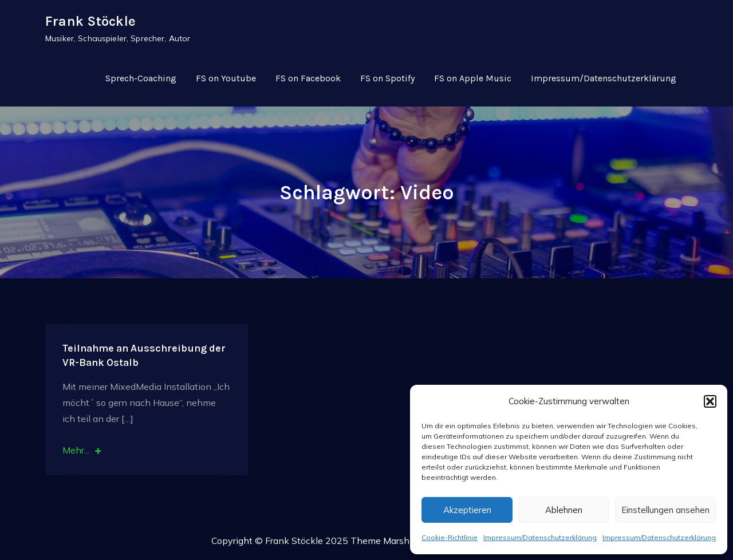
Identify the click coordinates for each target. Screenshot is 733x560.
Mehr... (82, 450)
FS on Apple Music (473, 78)
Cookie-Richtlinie (450, 537)
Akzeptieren (467, 510)
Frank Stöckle (90, 21)
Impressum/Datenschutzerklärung (540, 537)
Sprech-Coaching (141, 78)
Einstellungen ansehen (665, 510)
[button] (710, 401)
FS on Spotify (387, 78)
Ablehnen (564, 510)
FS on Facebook (308, 78)
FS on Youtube (226, 78)
